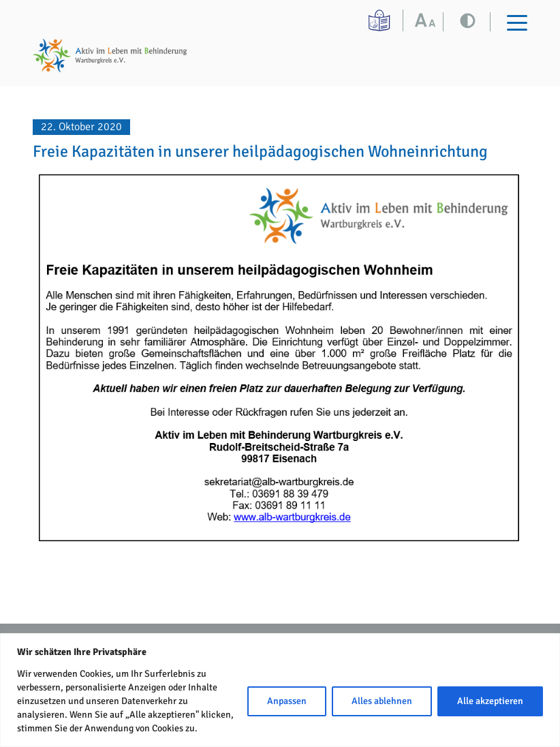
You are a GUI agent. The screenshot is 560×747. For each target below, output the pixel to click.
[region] (280, 690)
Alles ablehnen (382, 701)
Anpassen (287, 701)
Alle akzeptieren (490, 701)
